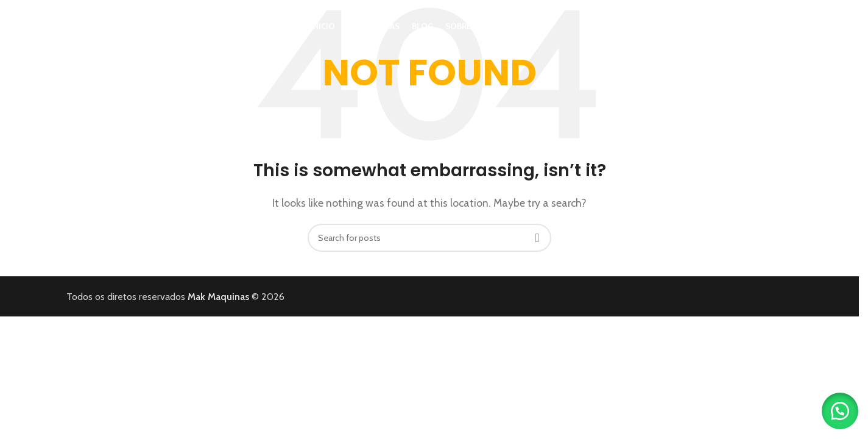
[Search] (773, 32)
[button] (838, 409)
